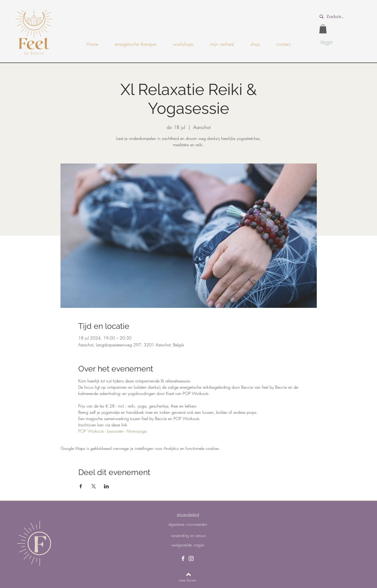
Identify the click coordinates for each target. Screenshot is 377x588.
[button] (323, 29)
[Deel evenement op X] (94, 486)
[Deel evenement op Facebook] (81, 486)
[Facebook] (183, 558)
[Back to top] (188, 574)
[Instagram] (191, 558)
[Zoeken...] (346, 17)
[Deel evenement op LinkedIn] (106, 486)
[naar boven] (188, 580)
